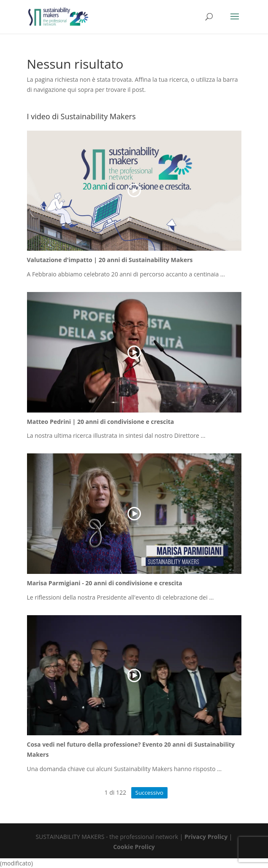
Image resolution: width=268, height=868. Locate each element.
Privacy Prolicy (206, 837)
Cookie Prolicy (134, 847)
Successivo (149, 793)
